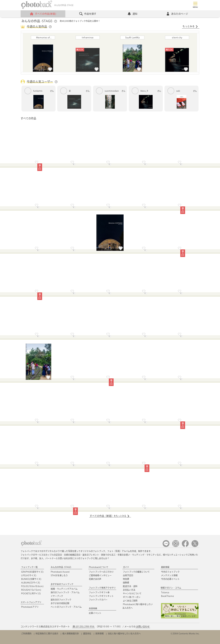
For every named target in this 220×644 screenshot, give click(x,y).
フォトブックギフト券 (99, 592)
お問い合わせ (143, 627)
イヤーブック (57, 596)
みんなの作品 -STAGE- (61, 567)
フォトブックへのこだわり (101, 572)
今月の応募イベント (170, 579)
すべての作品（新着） (110, 516)
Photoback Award (60, 572)
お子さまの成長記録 (60, 603)
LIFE (29, 575)
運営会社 (87, 634)
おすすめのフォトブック (62, 584)
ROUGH (31, 590)
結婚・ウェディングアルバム (64, 589)
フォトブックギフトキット (101, 596)
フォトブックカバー (98, 600)
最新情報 (165, 567)
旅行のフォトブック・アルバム (65, 592)
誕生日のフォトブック (61, 600)
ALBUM (31, 583)
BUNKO (31, 579)
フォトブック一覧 (29, 567)
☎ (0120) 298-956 (84, 627)
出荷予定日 (128, 575)
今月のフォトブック (170, 572)
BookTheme (167, 596)
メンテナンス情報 (169, 575)
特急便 (126, 579)
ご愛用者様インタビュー (100, 575)
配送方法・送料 (130, 586)
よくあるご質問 (130, 601)
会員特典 (93, 608)
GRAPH (32, 572)
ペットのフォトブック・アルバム (66, 607)
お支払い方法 (129, 590)
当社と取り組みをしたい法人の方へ (124, 634)
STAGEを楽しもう (59, 575)
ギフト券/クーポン (132, 597)
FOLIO (32, 586)
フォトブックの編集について (136, 572)
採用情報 (100, 634)
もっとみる (190, 26)
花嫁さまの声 (95, 579)
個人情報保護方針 (71, 634)
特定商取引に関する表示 (47, 634)
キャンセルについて (132, 593)
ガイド (126, 567)
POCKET (31, 593)
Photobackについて (99, 567)
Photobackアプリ (30, 607)
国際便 (126, 583)
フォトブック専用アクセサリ (102, 588)
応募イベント (95, 613)
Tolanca (165, 592)
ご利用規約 (26, 634)
